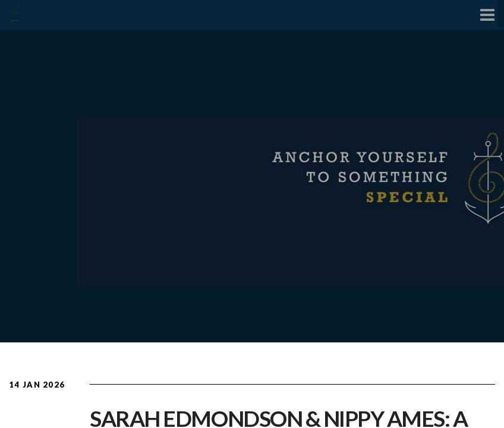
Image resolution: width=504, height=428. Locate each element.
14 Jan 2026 (37, 385)
